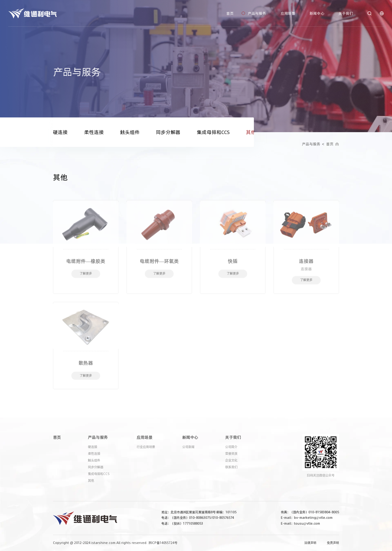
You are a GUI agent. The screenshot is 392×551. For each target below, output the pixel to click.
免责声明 (333, 543)
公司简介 (231, 447)
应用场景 (288, 13)
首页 (230, 13)
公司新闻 (188, 447)
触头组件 (130, 132)
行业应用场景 (146, 447)
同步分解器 (168, 132)
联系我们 (231, 467)
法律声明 (310, 543)
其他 (251, 132)
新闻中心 (317, 13)
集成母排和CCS (213, 132)
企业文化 (231, 460)
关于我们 (346, 13)
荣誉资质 (231, 454)
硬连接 (60, 132)
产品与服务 (257, 13)
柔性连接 (94, 132)
